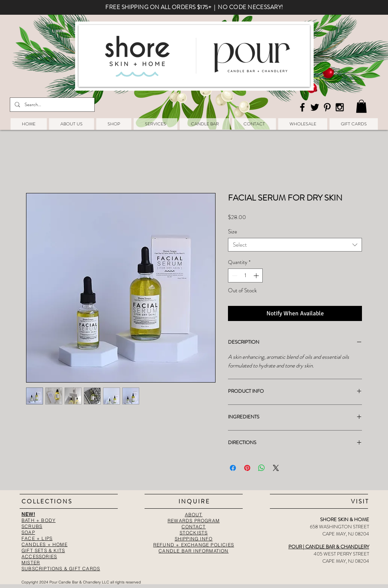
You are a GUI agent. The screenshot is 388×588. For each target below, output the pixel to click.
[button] (361, 106)
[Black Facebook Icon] (302, 107)
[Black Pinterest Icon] (327, 107)
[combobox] (295, 245)
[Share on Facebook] (233, 468)
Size (232, 231)
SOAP (28, 532)
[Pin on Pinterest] (247, 468)
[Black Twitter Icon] (315, 107)
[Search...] (52, 105)
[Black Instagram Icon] (340, 107)
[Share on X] (276, 468)
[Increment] (257, 275)
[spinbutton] (245, 275)
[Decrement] (234, 275)
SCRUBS (32, 526)
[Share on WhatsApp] (262, 468)
